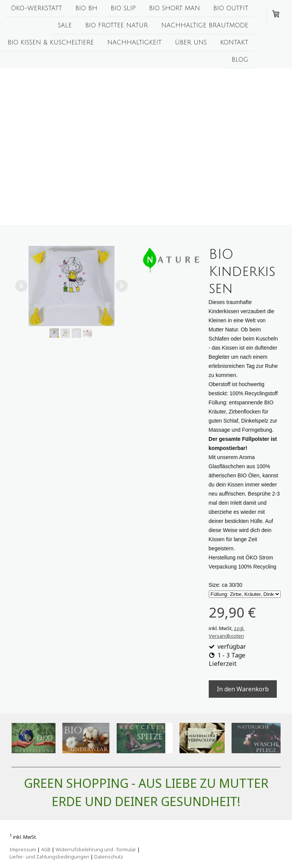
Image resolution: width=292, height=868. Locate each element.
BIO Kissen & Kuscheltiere (51, 44)
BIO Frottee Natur (117, 26)
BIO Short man (175, 8)
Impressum (23, 849)
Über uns (191, 44)
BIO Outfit (231, 8)
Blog (240, 62)
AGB (46, 849)
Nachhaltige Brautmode (205, 26)
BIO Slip (123, 8)
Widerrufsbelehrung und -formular (96, 849)
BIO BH (86, 8)
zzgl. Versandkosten (227, 632)
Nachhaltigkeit (134, 44)
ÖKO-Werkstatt (36, 8)
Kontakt (234, 44)
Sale (65, 26)
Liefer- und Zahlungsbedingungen (49, 857)
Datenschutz (109, 857)
